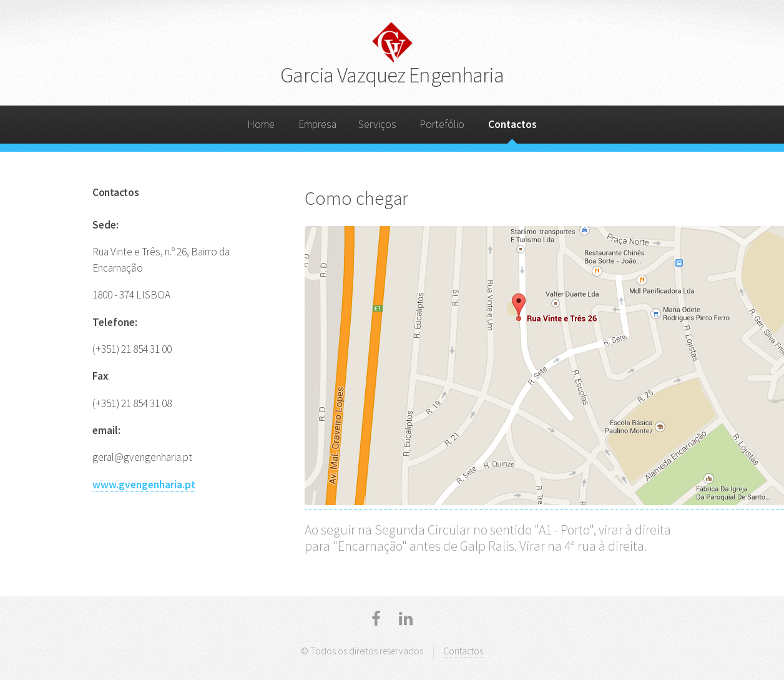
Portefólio (442, 124)
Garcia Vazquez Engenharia (392, 75)
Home (261, 124)
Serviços (377, 124)
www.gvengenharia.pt (144, 485)
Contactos (512, 124)
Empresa (317, 124)
